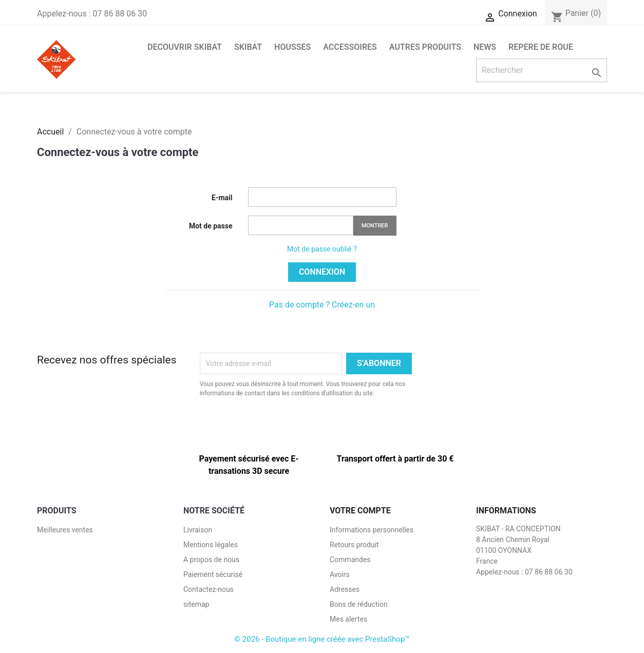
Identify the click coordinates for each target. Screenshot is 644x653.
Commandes (350, 560)
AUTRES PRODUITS (425, 47)
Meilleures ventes (65, 530)
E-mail (222, 198)
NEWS (485, 47)
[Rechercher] (542, 70)
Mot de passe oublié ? (322, 249)
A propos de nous (211, 560)
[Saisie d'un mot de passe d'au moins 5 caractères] (301, 225)
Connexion (322, 272)
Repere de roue (541, 47)
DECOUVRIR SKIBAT (185, 47)
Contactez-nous (209, 589)
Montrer (375, 226)
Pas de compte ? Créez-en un (322, 305)
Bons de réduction (359, 604)
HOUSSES (292, 47)
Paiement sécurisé (213, 574)
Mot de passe (211, 226)
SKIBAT (248, 47)
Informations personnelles (372, 530)
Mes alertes (348, 619)
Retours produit (354, 545)
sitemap (196, 604)
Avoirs (340, 574)
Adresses (345, 589)
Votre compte (360, 511)
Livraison (198, 530)
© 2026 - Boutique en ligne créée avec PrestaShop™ (322, 639)
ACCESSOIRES (350, 47)
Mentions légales (211, 545)
